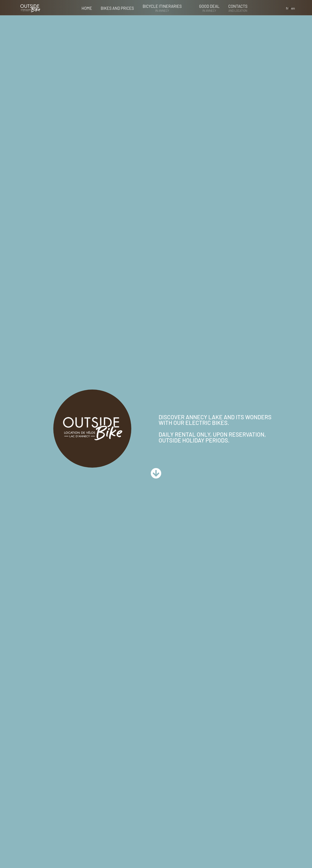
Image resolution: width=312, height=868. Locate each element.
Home (87, 8)
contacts (238, 8)
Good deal (209, 8)
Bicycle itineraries (162, 8)
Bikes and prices (117, 8)
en (293, 8)
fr (287, 8)
